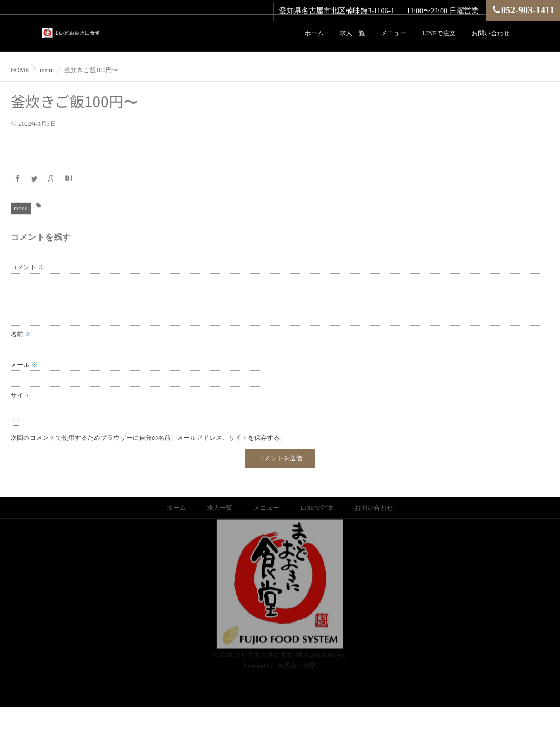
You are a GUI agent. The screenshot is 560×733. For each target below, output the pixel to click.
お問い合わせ (491, 33)
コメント (27, 267)
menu (21, 208)
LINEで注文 (439, 33)
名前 (21, 334)
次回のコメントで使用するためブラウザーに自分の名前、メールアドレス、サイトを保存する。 (148, 438)
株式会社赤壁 (297, 655)
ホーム (314, 33)
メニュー (393, 33)
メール (24, 365)
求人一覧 (352, 33)
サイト (20, 395)
